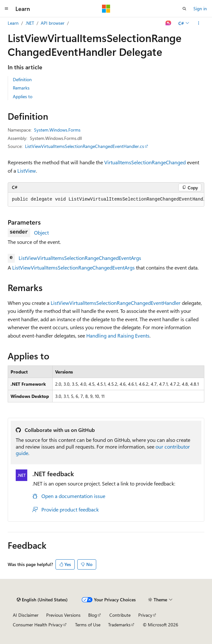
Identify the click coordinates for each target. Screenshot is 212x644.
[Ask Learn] (169, 23)
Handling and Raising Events (118, 335)
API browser (53, 23)
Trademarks (119, 625)
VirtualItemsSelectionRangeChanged (145, 162)
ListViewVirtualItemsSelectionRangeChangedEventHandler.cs (85, 146)
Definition (22, 79)
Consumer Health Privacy (38, 625)
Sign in (200, 9)
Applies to (23, 96)
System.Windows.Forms (57, 130)
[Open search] (184, 9)
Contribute (120, 615)
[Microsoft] (106, 9)
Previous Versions (63, 615)
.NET (30, 23)
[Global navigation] (6, 9)
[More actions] (199, 23)
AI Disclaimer (26, 615)
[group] (106, 200)
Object (41, 232)
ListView (27, 171)
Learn (13, 23)
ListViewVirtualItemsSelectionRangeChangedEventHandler (116, 303)
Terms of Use (88, 625)
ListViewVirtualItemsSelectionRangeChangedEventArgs (80, 258)
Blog (93, 615)
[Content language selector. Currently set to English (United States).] (42, 600)
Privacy (145, 615)
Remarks (21, 88)
